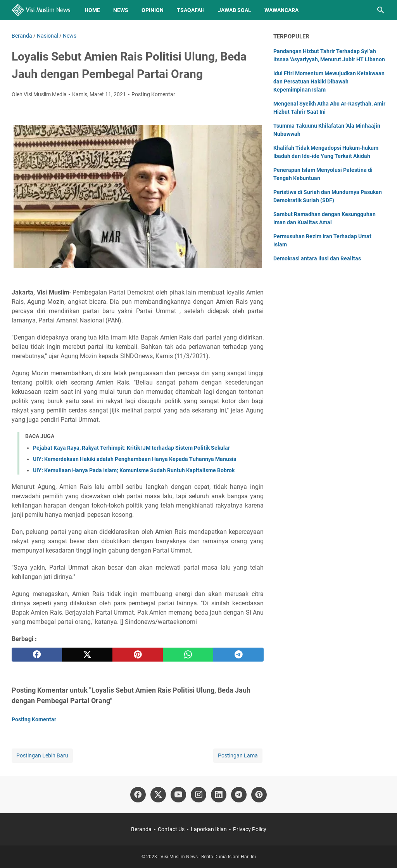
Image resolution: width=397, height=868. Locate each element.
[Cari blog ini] (381, 10)
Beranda (141, 829)
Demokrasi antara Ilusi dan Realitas (317, 258)
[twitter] (87, 655)
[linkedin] (219, 795)
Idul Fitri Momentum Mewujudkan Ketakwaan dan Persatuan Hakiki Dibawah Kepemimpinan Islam (329, 81)
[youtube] (178, 795)
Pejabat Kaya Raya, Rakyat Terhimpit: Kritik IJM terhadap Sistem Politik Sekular (131, 448)
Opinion (153, 10)
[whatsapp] (188, 655)
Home (92, 10)
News (121, 10)
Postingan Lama (238, 755)
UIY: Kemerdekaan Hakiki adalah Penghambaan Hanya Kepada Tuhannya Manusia (135, 459)
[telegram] (238, 655)
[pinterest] (138, 655)
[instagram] (198, 795)
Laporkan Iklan (209, 829)
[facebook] (37, 655)
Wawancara (281, 10)
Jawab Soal (235, 10)
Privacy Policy (250, 829)
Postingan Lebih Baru (42, 755)
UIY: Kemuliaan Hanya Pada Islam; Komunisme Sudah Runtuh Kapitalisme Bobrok (134, 470)
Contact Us (171, 829)
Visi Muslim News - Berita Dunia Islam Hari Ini (208, 857)
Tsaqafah (191, 10)
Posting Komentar (153, 94)
